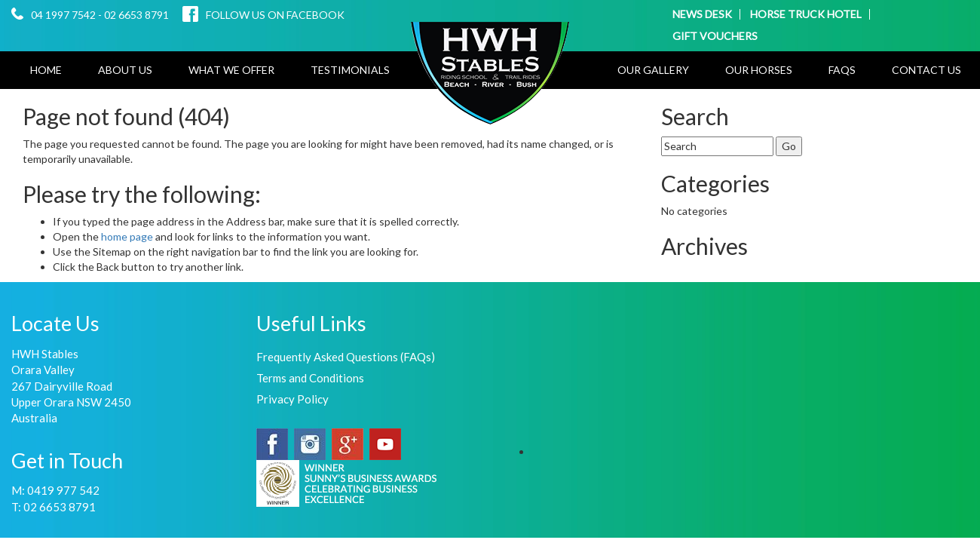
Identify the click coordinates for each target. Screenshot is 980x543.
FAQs (842, 70)
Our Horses (759, 70)
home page (128, 236)
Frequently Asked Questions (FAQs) (346, 357)
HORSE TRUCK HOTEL (806, 14)
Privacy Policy (292, 399)
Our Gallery (653, 70)
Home (46, 70)
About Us (125, 70)
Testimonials (350, 70)
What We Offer (231, 70)
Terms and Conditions (310, 378)
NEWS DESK (702, 14)
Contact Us (926, 70)
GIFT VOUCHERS (715, 36)
